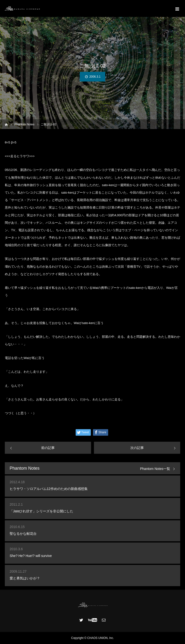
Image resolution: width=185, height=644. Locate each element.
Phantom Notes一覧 (155, 469)
